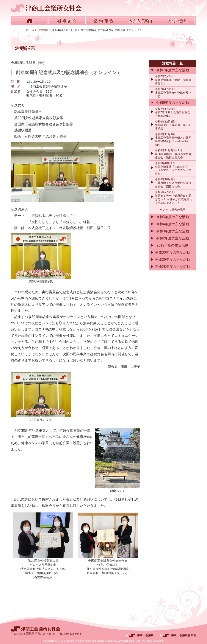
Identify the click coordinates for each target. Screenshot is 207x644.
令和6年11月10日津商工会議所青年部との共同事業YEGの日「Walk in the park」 (173, 140)
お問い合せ (177, 21)
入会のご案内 (140, 21)
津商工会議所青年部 (184, 635)
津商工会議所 (145, 635)
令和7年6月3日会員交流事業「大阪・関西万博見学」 (173, 80)
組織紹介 (66, 21)
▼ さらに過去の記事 (172, 210)
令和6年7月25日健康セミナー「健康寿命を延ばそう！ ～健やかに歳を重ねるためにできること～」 (173, 197)
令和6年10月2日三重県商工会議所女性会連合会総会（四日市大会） (173, 183)
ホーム (30, 21)
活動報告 (103, 21)
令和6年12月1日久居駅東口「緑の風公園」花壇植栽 (173, 125)
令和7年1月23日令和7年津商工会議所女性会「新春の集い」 (172, 112)
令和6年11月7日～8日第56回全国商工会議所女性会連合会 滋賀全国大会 (173, 154)
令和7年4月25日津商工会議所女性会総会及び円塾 (173, 93)
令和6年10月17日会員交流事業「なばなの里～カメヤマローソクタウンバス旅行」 (173, 168)
